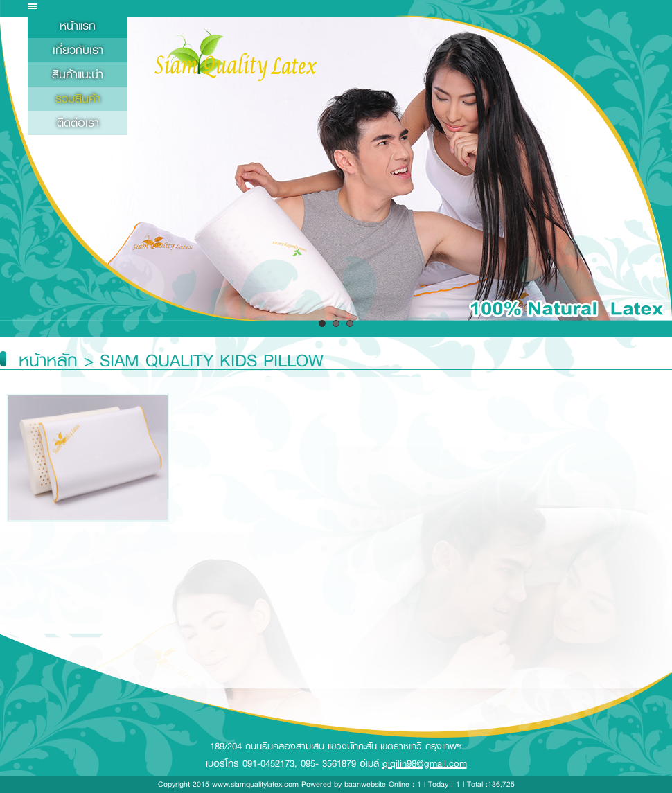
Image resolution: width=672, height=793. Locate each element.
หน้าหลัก (48, 360)
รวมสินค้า (78, 99)
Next (654, 174)
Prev (18, 174)
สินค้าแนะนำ (78, 74)
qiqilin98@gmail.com (425, 763)
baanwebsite (365, 784)
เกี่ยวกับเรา (78, 50)
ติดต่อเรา (78, 123)
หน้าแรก (78, 26)
